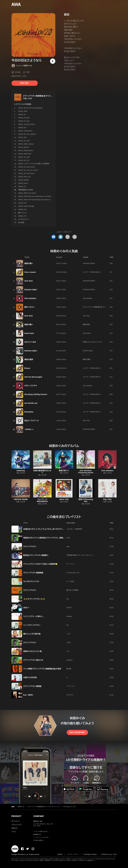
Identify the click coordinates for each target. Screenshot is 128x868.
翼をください (23, 213)
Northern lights (31, 290)
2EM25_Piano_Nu (24, 177)
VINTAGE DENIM (89, 263)
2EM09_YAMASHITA (25, 131)
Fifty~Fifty (86, 421)
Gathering (21, 471)
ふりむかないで (23, 219)
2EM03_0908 (23, 111)
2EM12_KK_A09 (24, 141)
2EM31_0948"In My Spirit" (27, 193)
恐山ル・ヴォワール (32, 421)
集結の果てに (64, 471)
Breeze (27, 368)
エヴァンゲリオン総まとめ (33, 660)
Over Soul (29, 281)
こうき (69, 634)
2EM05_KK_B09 (24, 118)
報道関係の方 (37, 834)
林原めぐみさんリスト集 (33, 651)
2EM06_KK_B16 (24, 121)
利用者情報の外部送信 (90, 854)
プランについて (17, 825)
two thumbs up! (31, 403)
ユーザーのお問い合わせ (40, 832)
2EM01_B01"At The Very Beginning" (31, 108)
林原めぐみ (28, 66)
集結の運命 (29, 359)
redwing (69, 616)
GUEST (69, 608)
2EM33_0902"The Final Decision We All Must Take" (36, 200)
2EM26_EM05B (24, 180)
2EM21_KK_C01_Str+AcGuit (28, 170)
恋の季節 (21, 223)
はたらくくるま (30, 342)
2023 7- (26, 608)
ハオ (68, 651)
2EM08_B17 (22, 128)
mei (68, 599)
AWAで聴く (25, 83)
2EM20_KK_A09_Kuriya (26, 167)
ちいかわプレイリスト (31, 581)
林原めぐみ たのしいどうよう (93, 342)
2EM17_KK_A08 (24, 157)
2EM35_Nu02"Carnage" (26, 206)
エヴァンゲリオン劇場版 (32, 686)
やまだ (69, 643)
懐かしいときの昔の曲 (32, 634)
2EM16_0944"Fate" (25, 154)
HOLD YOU (64, 499)
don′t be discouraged (33, 377)
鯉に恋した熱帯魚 (72, 590)
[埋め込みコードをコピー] (75, 237)
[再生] (53, 61)
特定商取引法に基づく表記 (109, 854)
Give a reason (30, 272)
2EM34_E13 (22, 203)
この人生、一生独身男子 (75, 529)
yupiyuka (69, 660)
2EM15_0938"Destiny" (26, 151)
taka (68, 546)
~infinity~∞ (29, 429)
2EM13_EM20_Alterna (26, 144)
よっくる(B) (70, 581)
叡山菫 (69, 669)
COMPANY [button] (39, 816)
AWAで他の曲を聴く (77, 732)
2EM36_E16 (22, 209)
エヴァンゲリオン (30, 547)
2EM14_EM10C (24, 147)
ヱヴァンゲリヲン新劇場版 (33, 573)
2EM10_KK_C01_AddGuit (27, 134)
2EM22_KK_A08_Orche (26, 173)
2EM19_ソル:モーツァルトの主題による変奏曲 (34, 164)
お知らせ (14, 828)
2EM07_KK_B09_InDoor (27, 124)
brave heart (29, 333)
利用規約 (60, 854)
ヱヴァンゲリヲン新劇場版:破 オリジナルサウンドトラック (45, 96)
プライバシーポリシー (73, 854)
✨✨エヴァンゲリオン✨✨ (34, 599)
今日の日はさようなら (69, 807)
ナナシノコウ (71, 686)
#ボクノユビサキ (31, 386)
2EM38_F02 (22, 216)
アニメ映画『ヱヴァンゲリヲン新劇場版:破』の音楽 (42, 669)
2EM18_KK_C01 (24, 160)
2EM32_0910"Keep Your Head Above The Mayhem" (36, 196)
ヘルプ (14, 832)
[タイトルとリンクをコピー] (68, 237)
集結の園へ (29, 263)
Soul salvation (30, 298)
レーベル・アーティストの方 (41, 837)
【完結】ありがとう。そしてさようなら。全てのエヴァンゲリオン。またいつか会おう (54, 529)
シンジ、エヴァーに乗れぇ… (34, 616)
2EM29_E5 (22, 187)
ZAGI (68, 538)
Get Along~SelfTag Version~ (36, 394)
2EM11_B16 (22, 137)
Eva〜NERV (28, 695)
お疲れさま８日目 (30, 677)
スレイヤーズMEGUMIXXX (92, 272)
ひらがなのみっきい (73, 573)
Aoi (68, 625)
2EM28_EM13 (23, 183)
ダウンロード (16, 821)
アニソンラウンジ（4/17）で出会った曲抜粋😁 (40, 564)
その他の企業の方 (38, 840)
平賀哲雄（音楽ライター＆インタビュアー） (80, 555)
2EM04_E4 (22, 114)
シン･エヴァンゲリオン (32, 625)
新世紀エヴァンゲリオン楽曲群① (36, 555)
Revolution (29, 412)
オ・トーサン (70, 564)
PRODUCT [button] (16, 816)
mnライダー (70, 695)
